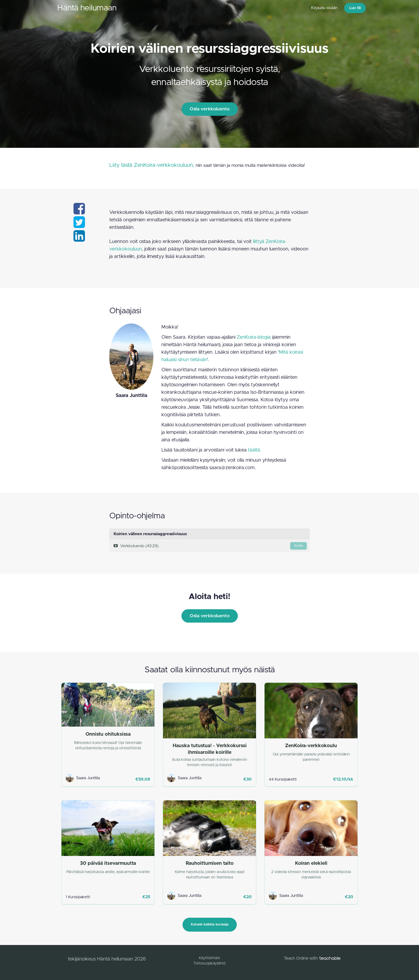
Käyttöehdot (209, 958)
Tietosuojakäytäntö (209, 963)
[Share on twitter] (79, 226)
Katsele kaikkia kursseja (210, 925)
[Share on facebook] (79, 212)
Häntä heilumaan (87, 8)
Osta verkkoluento (210, 109)
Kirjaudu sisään (324, 8)
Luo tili (355, 8)
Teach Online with (312, 958)
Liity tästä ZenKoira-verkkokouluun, (152, 165)
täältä (254, 450)
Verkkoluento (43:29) (210, 546)
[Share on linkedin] (79, 239)
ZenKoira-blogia (254, 337)
